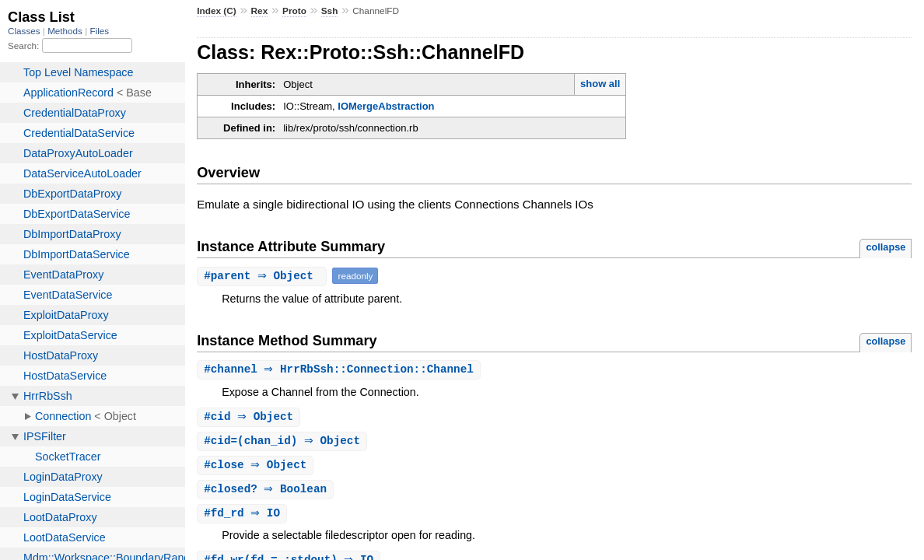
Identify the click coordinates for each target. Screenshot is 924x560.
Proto (294, 11)
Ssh (330, 11)
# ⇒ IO (244, 518)
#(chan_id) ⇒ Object (284, 443)
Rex (260, 11)
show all (600, 84)
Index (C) (217, 11)
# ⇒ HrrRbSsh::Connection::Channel (341, 370)
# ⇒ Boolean (267, 493)
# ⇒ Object (264, 276)
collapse (885, 247)
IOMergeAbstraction (386, 106)
